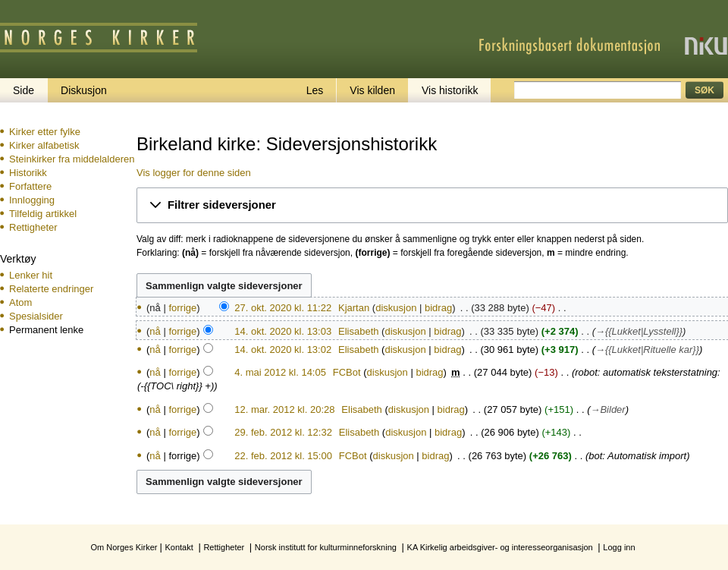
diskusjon (396, 308)
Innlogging (32, 200)
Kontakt (179, 547)
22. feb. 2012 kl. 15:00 (283, 456)
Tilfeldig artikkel (43, 214)
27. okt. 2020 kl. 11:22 (283, 308)
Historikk (28, 173)
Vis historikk (450, 90)
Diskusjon (84, 90)
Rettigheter (33, 227)
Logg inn (619, 547)
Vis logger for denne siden (194, 173)
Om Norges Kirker (124, 547)
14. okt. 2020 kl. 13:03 (283, 331)
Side (24, 90)
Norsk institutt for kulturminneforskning (326, 547)
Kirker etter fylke (45, 132)
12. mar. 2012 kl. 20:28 (284, 409)
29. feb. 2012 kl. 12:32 (283, 432)
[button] (432, 205)
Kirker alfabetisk (44, 145)
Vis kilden (372, 90)
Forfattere (30, 186)
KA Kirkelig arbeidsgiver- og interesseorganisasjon (500, 547)
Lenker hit (31, 275)
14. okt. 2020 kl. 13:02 (283, 350)
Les (315, 90)
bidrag (438, 308)
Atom (20, 302)
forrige (182, 308)
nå (155, 331)
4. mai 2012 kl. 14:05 (280, 372)
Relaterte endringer (51, 289)
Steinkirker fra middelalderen (72, 159)
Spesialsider (36, 316)
